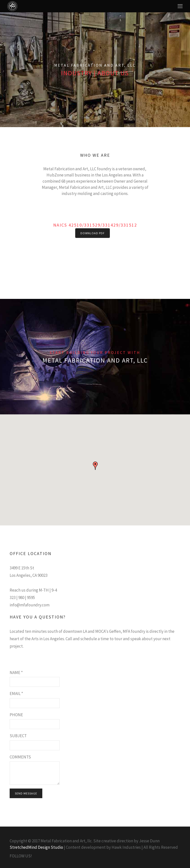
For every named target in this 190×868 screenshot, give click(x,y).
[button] (95, 466)
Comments (20, 757)
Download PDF (93, 233)
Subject (18, 736)
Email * (16, 694)
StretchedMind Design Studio (36, 847)
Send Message (26, 793)
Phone (16, 715)
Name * (16, 673)
